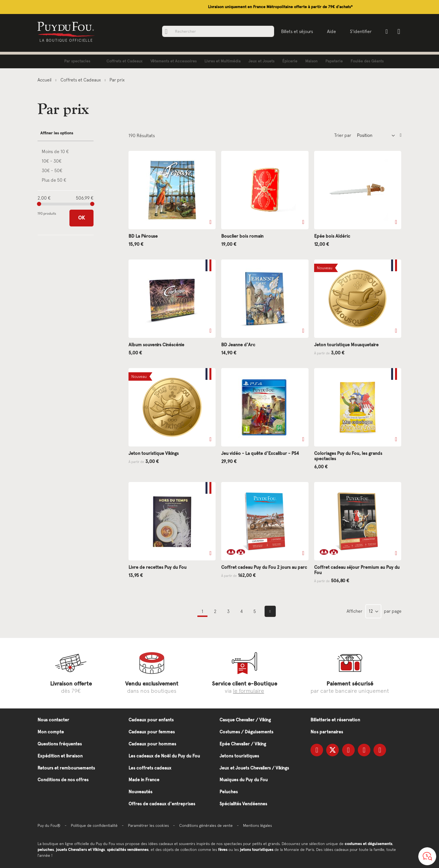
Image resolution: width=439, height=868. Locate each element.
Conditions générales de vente (206, 825)
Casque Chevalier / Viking (245, 720)
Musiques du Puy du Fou (244, 780)
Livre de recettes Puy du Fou (157, 567)
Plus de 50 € (54, 180)
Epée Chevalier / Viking (243, 744)
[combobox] (217, 31)
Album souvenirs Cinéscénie (156, 345)
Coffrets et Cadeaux (81, 80)
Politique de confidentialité (94, 825)
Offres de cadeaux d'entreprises (162, 804)
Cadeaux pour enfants (151, 720)
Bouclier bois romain (242, 236)
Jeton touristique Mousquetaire (346, 345)
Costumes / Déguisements (246, 732)
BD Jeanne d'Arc (238, 345)
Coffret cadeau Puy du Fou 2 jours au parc (264, 567)
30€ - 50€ (52, 170)
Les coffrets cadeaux (150, 768)
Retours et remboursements (66, 768)
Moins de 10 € (55, 151)
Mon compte (51, 732)
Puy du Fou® (49, 825)
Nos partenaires (327, 732)
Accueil (45, 80)
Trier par (343, 135)
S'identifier (359, 31)
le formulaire (248, 691)
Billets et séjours (296, 31)
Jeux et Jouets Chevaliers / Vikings (254, 768)
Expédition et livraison (60, 756)
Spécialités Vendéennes (243, 804)
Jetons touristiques (239, 756)
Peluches (229, 792)
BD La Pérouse (143, 236)
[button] (210, 222)
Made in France (144, 780)
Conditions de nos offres (63, 780)
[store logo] (68, 29)
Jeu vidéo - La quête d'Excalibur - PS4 (260, 453)
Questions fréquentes (60, 744)
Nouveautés (140, 792)
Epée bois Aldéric (332, 236)
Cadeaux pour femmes (152, 732)
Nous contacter (53, 720)
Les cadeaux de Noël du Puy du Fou (164, 756)
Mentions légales (257, 825)
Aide (330, 31)
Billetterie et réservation (335, 720)
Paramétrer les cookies (148, 825)
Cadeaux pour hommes (152, 744)
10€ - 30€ (52, 161)
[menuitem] (73, 61)
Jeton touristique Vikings (154, 453)
